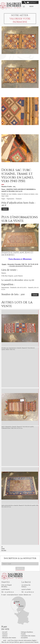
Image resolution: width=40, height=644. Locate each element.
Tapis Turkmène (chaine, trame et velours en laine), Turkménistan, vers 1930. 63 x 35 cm (18, 427)
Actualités (24, 638)
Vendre (23, 634)
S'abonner (20, 568)
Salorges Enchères (27, 632)
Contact (30, 2)
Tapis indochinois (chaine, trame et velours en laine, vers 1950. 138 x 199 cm (20, 506)
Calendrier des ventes (28, 636)
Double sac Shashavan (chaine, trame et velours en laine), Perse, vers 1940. (18, 349)
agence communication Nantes (29, 642)
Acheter (5, 636)
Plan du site (5, 642)
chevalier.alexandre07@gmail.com (21, 266)
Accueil (5, 632)
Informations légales (30, 640)
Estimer (5, 634)
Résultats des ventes (9, 638)
